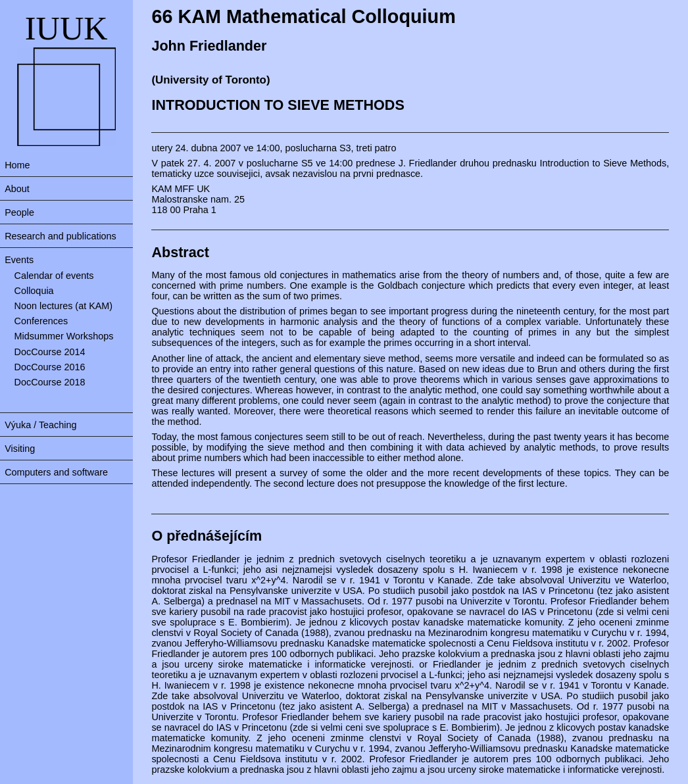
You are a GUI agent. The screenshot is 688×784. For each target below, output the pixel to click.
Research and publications (61, 236)
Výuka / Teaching (40, 425)
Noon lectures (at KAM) (64, 306)
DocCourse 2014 (50, 352)
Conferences (41, 321)
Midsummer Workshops (64, 336)
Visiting (20, 449)
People (19, 212)
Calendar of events (54, 276)
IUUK (66, 28)
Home (17, 165)
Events (19, 260)
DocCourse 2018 (50, 382)
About (17, 189)
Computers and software (56, 472)
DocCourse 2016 (50, 367)
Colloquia (34, 291)
